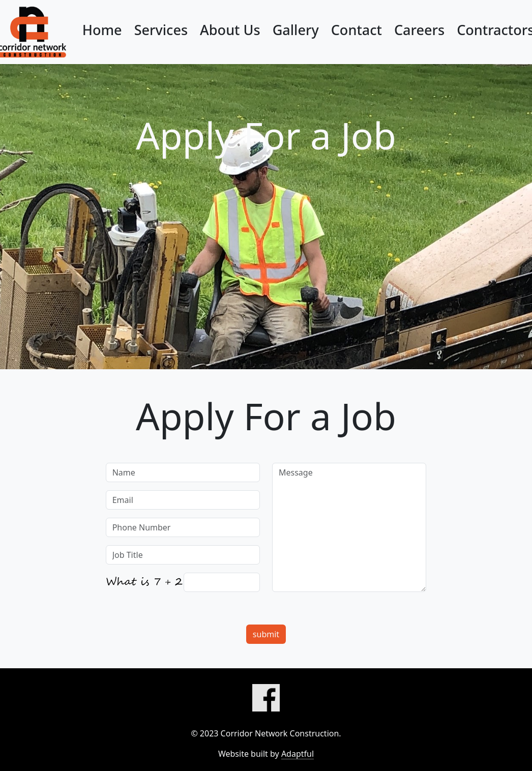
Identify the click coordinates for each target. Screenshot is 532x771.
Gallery (296, 30)
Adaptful (298, 754)
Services (161, 30)
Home (102, 30)
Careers (419, 30)
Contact (357, 30)
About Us (230, 30)
